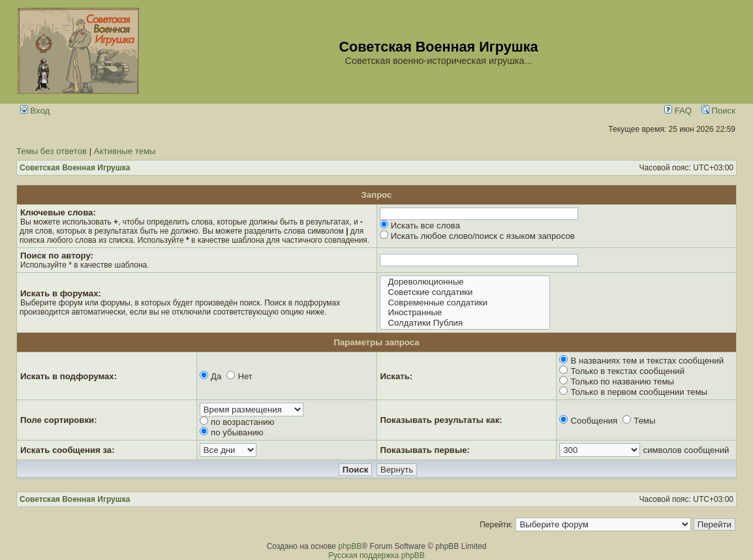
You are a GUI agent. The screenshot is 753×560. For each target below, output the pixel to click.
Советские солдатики (465, 292)
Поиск (718, 111)
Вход (35, 111)
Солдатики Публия (465, 323)
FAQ (678, 111)
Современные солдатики (465, 303)
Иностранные (465, 313)
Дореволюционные (465, 282)
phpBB (350, 546)
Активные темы (125, 151)
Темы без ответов (52, 151)
